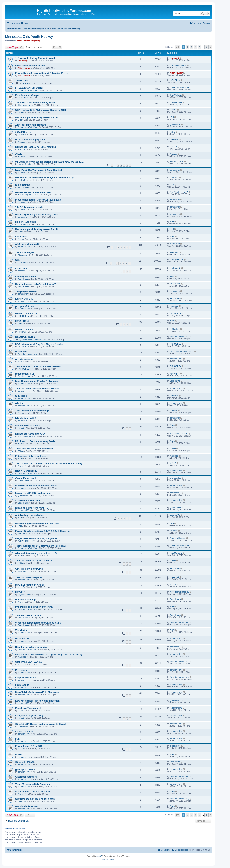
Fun (17, 739)
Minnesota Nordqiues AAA (30, 434)
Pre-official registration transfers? (34, 607)
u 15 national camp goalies (30, 140)
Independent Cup (25, 374)
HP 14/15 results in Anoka (30, 585)
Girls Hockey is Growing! (29, 569)
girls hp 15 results (25, 769)
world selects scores (27, 806)
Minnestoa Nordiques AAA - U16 (33, 192)
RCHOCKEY (24, 316)
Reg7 (172, 276)
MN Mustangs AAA (26, 418)
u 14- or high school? (27, 244)
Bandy (21, 323)
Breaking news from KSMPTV (32, 508)
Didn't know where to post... (31, 647)
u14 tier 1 (20, 403)
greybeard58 (24, 481)
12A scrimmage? (25, 252)
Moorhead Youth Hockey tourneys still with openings (45, 178)
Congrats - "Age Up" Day (29, 715)
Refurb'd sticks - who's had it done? (35, 284)
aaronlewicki (23, 187)
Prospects (21, 670)
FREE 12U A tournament (29, 88)
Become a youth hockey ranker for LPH (37, 117)
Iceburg (21, 112)
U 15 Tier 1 (21, 396)
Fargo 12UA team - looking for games (36, 538)
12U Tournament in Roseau (31, 125)
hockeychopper (177, 260)
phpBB (99, 856)
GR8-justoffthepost (178, 65)
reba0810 (22, 801)
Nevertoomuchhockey (31, 340)
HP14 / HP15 (22, 321)
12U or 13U (21, 80)
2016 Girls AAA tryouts (28, 615)
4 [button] (195, 47)
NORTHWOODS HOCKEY (182, 351)
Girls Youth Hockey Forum (30, 66)
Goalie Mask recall (26, 478)
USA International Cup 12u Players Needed (39, 344)
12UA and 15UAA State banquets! (34, 449)
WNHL (19, 755)
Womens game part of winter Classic (36, 486)
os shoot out (22, 639)
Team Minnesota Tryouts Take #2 (34, 561)
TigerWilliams (176, 95)
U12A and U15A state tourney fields (35, 441)
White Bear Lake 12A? (28, 500)
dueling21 (22, 180)
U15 (17, 260)
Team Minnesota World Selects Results (37, 389)
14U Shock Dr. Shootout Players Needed (38, 366)
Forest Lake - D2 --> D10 (29, 746)
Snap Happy (23, 279)
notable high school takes (30, 515)
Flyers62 (22, 332)
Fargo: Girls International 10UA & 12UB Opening (42, 531)
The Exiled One (25, 105)
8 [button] (206, 47)
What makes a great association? (34, 792)
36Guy (21, 451)
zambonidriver (24, 246)
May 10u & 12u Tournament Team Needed (39, 170)
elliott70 (25, 83)
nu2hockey (175, 244)
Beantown (21, 352)
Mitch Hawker (23, 41)
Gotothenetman (25, 376)
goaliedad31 (175, 124)
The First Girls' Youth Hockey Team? (36, 103)
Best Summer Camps (27, 95)
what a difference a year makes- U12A (36, 553)
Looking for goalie (26, 277)
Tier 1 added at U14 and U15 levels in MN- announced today (49, 463)
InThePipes (175, 80)
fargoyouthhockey (26, 541)
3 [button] (191, 47)
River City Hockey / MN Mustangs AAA (37, 214)
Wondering (21, 630)
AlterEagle (23, 255)
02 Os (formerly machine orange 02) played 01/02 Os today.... (49, 162)
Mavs (172, 222)
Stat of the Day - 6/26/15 (29, 662)
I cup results (22, 685)
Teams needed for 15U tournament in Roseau (41, 546)
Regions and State (26, 222)
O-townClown (176, 102)
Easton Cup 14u (24, 299)
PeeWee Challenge (26, 599)
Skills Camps (23, 185)
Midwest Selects (24, 329)
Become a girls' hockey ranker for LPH (37, 524)
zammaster (23, 173)
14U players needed (26, 291)
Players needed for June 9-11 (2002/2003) (38, 200)
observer (174, 410)
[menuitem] (24, 23)
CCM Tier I (21, 268)
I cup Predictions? (26, 677)
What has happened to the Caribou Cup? (38, 623)
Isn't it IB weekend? (26, 471)
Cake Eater (21, 237)
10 (130, 263)
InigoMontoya (176, 553)
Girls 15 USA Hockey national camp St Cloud (40, 724)
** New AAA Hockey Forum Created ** (36, 58)
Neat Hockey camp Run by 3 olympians (37, 381)
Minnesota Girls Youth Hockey (29, 37)
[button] (178, 47)
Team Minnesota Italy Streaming (33, 784)
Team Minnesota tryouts (29, 577)
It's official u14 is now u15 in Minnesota (37, 692)
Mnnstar (22, 142)
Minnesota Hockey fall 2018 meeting (36, 147)
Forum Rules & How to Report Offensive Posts (41, 73)
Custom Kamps (24, 731)
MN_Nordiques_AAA (27, 195)
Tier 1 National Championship (32, 411)
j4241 (172, 132)
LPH (20, 120)
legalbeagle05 (24, 571)
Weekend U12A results (28, 425)
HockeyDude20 (25, 164)
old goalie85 (175, 746)
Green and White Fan (27, 90)
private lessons (24, 359)
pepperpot (174, 577)
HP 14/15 (20, 592)
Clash (19, 154)
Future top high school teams (32, 456)
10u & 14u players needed (30, 207)
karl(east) (35, 41)
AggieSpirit (175, 373)
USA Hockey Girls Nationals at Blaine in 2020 (41, 110)
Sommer (22, 533)
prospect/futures (25, 306)
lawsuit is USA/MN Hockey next (33, 493)
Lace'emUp (175, 381)
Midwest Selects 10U (27, 314)
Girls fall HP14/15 (25, 762)
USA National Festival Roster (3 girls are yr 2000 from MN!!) (49, 654)
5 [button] (200, 47)
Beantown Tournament (28, 708)
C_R (172, 185)
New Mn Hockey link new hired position (37, 701)
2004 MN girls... (24, 132)
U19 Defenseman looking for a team (35, 799)
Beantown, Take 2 (25, 337)
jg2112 (21, 428)
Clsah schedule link (26, 777)
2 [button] (187, 47)
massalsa (22, 135)
